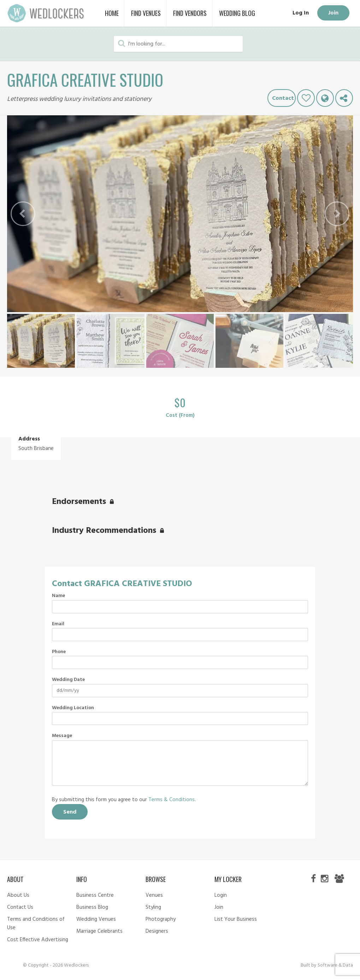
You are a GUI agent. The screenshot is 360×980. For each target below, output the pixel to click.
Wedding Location (73, 708)
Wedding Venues (96, 919)
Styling (153, 907)
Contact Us (20, 907)
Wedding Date (68, 680)
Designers (157, 931)
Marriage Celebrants (99, 931)
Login (221, 895)
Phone (59, 652)
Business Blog (92, 907)
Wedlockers (46, 13)
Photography (161, 919)
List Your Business (236, 919)
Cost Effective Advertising (38, 940)
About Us (18, 895)
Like (306, 98)
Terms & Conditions (172, 800)
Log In (300, 13)
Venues (154, 895)
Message (62, 736)
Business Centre (95, 895)
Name (58, 596)
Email (58, 624)
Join (333, 13)
